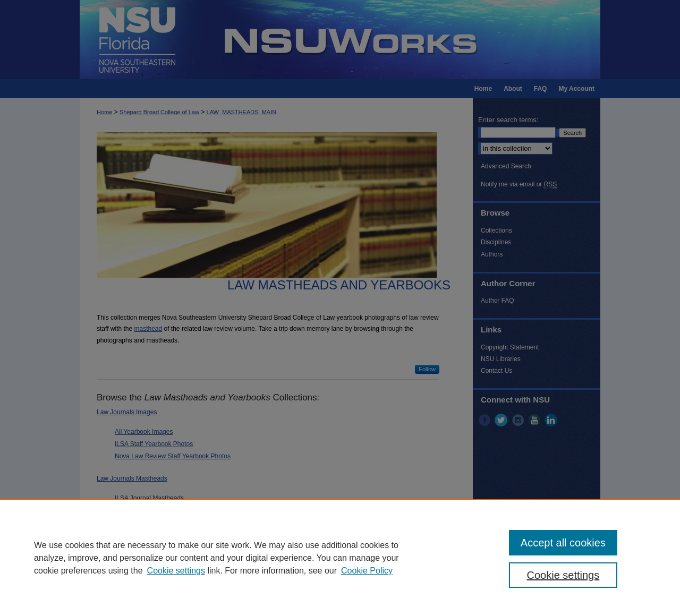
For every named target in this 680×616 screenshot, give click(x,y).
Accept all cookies (563, 543)
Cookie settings (176, 571)
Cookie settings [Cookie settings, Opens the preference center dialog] (563, 575)
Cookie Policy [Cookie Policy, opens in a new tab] (367, 571)
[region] (340, 558)
